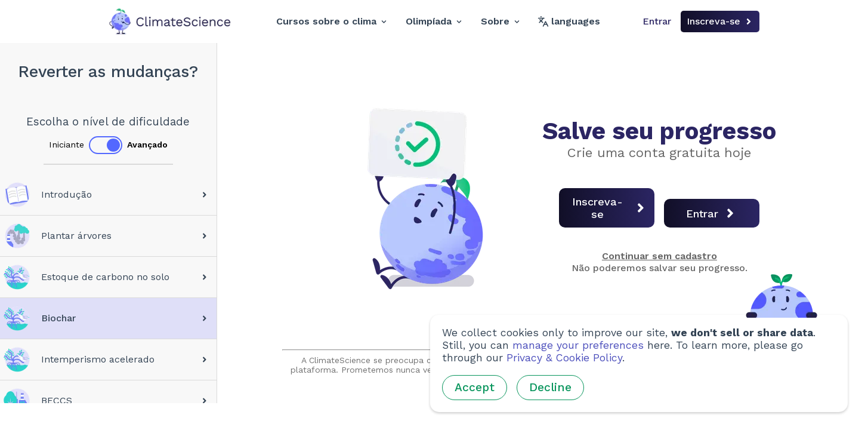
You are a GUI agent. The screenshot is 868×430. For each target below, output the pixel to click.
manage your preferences (578, 345)
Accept (475, 387)
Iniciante (67, 145)
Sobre (500, 21)
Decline (550, 387)
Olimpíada (434, 21)
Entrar (657, 21)
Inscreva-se (720, 21)
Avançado (147, 145)
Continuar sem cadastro (660, 256)
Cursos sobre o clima (331, 21)
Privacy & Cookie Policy (564, 358)
